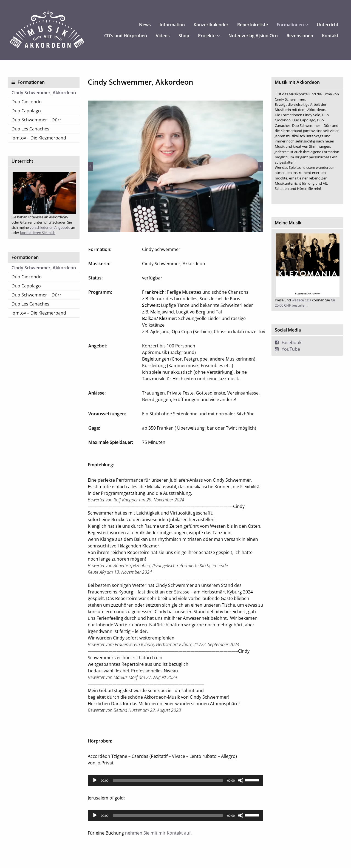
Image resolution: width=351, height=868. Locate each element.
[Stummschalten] (241, 780)
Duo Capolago (26, 111)
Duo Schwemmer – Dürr (36, 120)
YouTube (291, 349)
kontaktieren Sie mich (38, 233)
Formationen (290, 25)
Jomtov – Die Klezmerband (39, 138)
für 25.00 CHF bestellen (305, 303)
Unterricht (328, 25)
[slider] (168, 780)
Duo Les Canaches (30, 129)
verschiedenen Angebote (50, 227)
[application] (175, 780)
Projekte (207, 36)
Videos (163, 36)
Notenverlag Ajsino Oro (253, 36)
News (145, 25)
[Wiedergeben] (95, 780)
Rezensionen (300, 36)
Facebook (291, 342)
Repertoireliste (253, 25)
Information (172, 25)
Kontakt (330, 36)
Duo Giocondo (27, 102)
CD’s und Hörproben (126, 36)
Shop (184, 36)
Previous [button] (90, 166)
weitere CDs (301, 300)
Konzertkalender (211, 25)
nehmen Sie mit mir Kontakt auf (158, 833)
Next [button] (261, 166)
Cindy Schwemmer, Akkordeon (44, 93)
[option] (175, 166)
